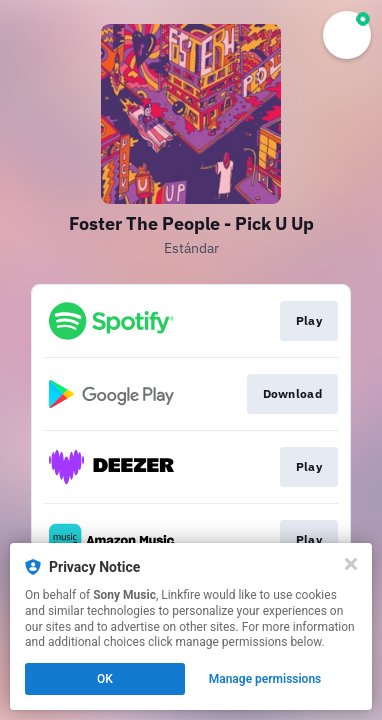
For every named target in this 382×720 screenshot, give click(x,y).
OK (105, 679)
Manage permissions (265, 679)
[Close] (351, 564)
